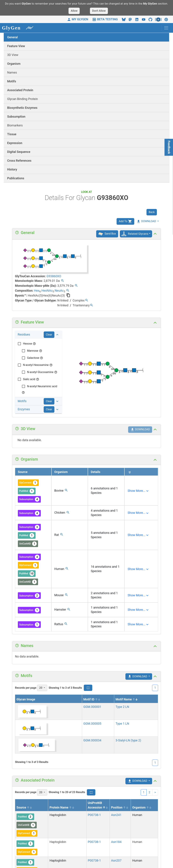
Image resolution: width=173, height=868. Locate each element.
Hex (37, 291)
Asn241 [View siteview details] (116, 815)
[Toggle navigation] (166, 28)
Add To (125, 221)
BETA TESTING (105, 19)
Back (152, 212)
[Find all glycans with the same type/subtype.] (87, 301)
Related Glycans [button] (138, 234)
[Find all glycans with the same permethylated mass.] (76, 286)
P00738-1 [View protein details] (94, 815)
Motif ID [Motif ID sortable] (92, 699)
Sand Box (107, 234)
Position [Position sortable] (120, 807)
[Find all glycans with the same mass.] (62, 281)
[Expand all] (130, 472)
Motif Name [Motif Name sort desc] (127, 699)
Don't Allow (99, 11)
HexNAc (47, 291)
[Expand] (139, 491)
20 (41, 688)
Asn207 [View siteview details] (116, 860)
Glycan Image (26, 699)
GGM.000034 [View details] (92, 740)
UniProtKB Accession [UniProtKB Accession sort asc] (98, 805)
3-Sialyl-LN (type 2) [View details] (128, 740)
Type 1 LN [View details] (122, 724)
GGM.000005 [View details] (92, 724)
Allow (74, 11)
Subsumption (29, 499)
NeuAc (59, 291)
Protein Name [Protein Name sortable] (62, 807)
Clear (49, 335)
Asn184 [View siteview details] (116, 842)
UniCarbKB (28, 544)
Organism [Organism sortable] (142, 807)
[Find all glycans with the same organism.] (66, 491)
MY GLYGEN (78, 19)
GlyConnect (28, 483)
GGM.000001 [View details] (92, 707)
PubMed (27, 491)
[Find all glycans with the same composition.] (68, 291)
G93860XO (54, 276)
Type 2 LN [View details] (122, 707)
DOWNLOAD (146, 221)
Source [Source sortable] (24, 807)
